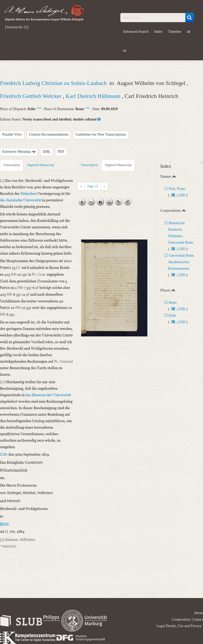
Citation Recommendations (49, 134)
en (125, 51)
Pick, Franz (177, 189)
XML (47, 152)
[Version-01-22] (17, 27)
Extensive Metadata (19, 152)
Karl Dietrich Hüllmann (94, 96)
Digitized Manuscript (41, 165)
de (189, 32)
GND (39, 108)
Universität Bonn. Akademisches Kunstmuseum (181, 262)
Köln (172, 316)
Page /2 (93, 186)
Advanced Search (136, 32)
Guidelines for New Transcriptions (101, 134)
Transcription (12, 165)
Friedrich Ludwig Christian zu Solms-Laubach (54, 83)
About (198, 613)
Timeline (175, 32)
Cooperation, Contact (187, 619)
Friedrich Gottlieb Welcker (31, 96)
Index (158, 32)
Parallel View (12, 134)
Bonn (173, 303)
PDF (61, 152)
